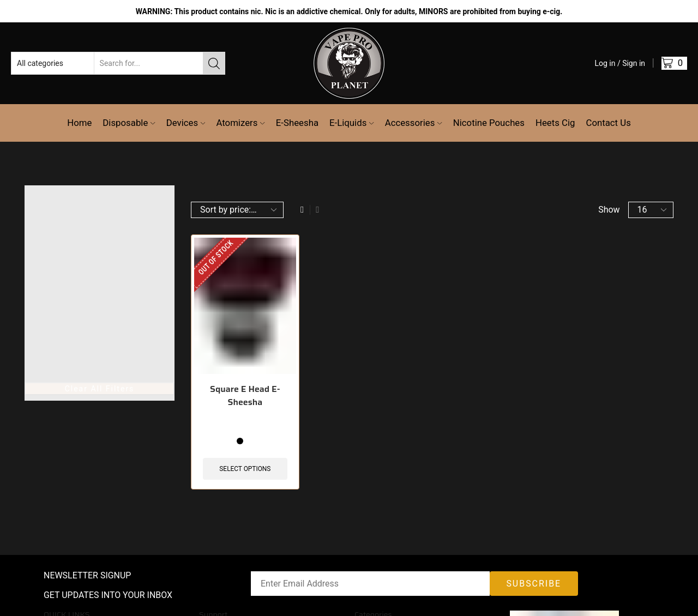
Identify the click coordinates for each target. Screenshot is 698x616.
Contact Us (608, 123)
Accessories (414, 123)
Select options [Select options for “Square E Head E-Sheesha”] (245, 469)
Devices (186, 123)
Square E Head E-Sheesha (245, 396)
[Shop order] (237, 210)
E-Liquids (352, 123)
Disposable (129, 123)
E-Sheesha (297, 123)
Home (79, 123)
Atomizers (240, 123)
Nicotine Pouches (489, 123)
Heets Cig (555, 123)
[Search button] (214, 63)
